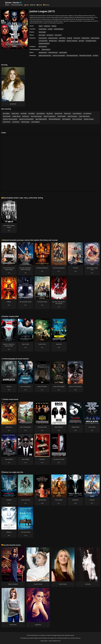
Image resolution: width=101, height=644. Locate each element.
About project (44, 641)
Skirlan (8, 3)
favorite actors (15, 545)
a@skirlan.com (57, 641)
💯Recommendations (17, 5)
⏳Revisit (33, 5)
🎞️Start (7, 5)
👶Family (39, 5)
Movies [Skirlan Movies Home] (17, 3)
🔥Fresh (27, 5)
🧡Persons (46, 5)
